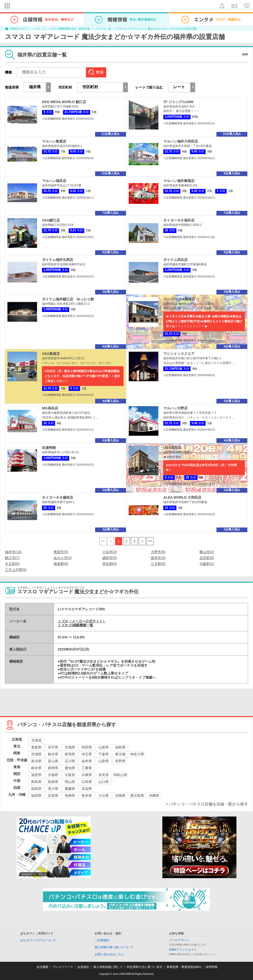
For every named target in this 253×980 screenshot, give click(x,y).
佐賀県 (53, 796)
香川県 (53, 789)
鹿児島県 (137, 796)
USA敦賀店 (51, 354)
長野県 (120, 761)
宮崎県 (120, 796)
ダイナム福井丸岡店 (58, 260)
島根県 (53, 782)
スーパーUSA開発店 (179, 299)
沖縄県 (154, 796)
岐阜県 (36, 768)
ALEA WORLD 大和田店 (182, 497)
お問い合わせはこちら (109, 954)
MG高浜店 (50, 408)
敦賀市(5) (61, 552)
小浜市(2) (110, 552)
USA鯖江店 (51, 220)
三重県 (87, 768)
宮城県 (70, 747)
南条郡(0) (61, 564)
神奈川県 (137, 754)
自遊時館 (49, 448)
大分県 (104, 796)
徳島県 (36, 789)
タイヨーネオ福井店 (179, 220)
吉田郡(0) (207, 558)
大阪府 (70, 775)
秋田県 (87, 747)
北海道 (36, 740)
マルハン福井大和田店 (181, 141)
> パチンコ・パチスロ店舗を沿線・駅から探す (207, 804)
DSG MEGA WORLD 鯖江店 (64, 102)
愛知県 (70, 768)
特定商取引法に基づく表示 (145, 967)
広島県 (87, 782)
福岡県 (36, 796)
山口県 (104, 782)
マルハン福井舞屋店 (179, 181)
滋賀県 (36, 775)
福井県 (87, 761)
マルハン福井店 (54, 181)
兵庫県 (87, 775)
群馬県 (70, 754)
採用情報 (211, 967)
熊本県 (87, 796)
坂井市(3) (158, 558)
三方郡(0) (158, 564)
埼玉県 (87, 754)
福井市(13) (13, 552)
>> (150, 541)
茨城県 (36, 754)
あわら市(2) (63, 558)
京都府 (53, 775)
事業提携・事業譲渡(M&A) (184, 967)
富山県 (53, 761)
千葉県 (104, 754)
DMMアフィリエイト (183, 950)
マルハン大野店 (175, 408)
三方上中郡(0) (16, 570)
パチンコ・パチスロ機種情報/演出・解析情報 (62, 29)
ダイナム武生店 (175, 260)
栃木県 (53, 754)
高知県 (87, 789)
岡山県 (70, 782)
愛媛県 (70, 789)
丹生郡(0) (110, 564)
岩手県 (53, 747)
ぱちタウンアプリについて (38, 940)
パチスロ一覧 (103, 29)
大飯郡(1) (207, 564)
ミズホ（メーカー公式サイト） (82, 621)
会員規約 (83, 967)
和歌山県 (120, 775)
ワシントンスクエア (179, 354)
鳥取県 (36, 782)
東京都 (120, 754)
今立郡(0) (12, 564)
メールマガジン (179, 940)
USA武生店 (172, 448)
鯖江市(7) (12, 558)
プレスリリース (63, 967)
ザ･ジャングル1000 (178, 102)
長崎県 (70, 796)
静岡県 (53, 768)
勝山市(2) (207, 552)
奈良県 (104, 775)
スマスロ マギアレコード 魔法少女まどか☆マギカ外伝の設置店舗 (156, 29)
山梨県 (104, 761)
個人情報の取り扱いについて (114, 947)
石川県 (70, 761)
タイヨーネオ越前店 (58, 497)
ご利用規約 (102, 940)
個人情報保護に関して (108, 967)
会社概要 (42, 967)
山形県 (104, 747)
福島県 (120, 747)
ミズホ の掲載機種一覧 (76, 625)
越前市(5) (110, 558)
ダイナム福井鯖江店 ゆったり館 (68, 299)
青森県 (36, 747)
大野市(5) (158, 552)
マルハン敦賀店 (54, 141)
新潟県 (36, 761)
